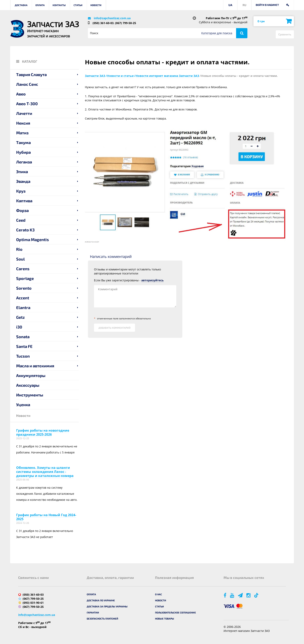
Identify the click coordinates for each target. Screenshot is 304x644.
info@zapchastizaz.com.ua (112, 18)
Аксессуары (28, 385)
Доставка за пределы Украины (107, 606)
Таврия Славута (31, 74)
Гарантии (93, 612)
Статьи (78, 5)
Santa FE (24, 346)
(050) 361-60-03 (103, 23)
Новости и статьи (120, 76)
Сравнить (285, 34)
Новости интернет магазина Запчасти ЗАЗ (167, 76)
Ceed (21, 220)
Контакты (59, 5)
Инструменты (30, 395)
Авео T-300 (27, 104)
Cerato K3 (25, 230)
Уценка (23, 405)
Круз (21, 191)
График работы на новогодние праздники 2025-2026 (43, 432)
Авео (21, 94)
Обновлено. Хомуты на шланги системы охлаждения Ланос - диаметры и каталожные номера (45, 472)
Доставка (21, 5)
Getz (21, 317)
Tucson (23, 356)
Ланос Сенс (27, 84)
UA (230, 5)
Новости (96, 5)
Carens (23, 269)
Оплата (40, 5)
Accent (23, 298)
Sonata (23, 337)
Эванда (23, 181)
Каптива (24, 201)
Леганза (24, 162)
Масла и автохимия (35, 366)
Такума (23, 142)
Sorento (24, 288)
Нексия (23, 123)
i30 (19, 327)
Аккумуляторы (31, 375)
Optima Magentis (33, 239)
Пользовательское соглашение (175, 612)
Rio (19, 249)
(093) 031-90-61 (33, 603)
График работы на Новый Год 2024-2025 (46, 517)
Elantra (23, 307)
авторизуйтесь (153, 280)
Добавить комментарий (115, 328)
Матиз (22, 133)
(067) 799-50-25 (126, 23)
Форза (22, 210)
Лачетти (24, 113)
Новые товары (165, 619)
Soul (21, 259)
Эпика (22, 172)
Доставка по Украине (101, 600)
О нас (158, 594)
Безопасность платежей (102, 619)
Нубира (23, 152)
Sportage (25, 278)
